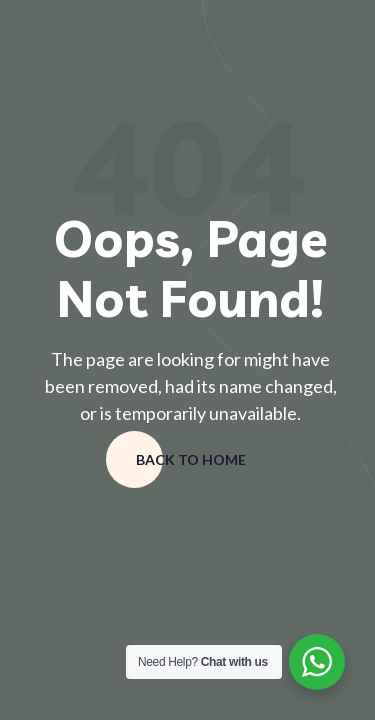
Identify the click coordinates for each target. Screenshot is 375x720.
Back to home (191, 459)
